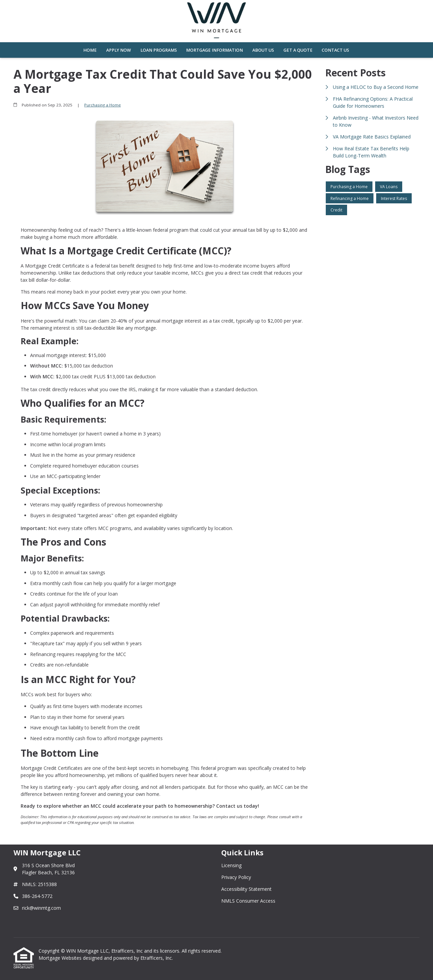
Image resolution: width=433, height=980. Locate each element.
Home (90, 50)
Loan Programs (159, 50)
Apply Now (119, 50)
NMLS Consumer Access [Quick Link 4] (248, 901)
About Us (263, 50)
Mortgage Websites (61, 958)
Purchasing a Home (102, 105)
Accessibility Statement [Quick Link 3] (246, 889)
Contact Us (335, 50)
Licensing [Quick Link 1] (231, 865)
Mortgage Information (214, 50)
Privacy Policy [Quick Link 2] (236, 877)
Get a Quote (298, 50)
